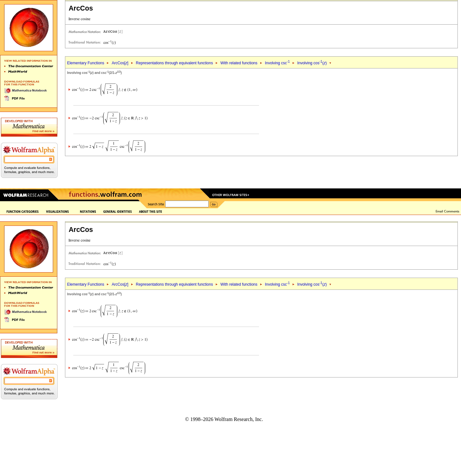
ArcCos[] (120, 63)
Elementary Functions (85, 63)
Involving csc (277, 63)
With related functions (239, 63)
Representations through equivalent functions (174, 63)
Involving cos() (312, 63)
